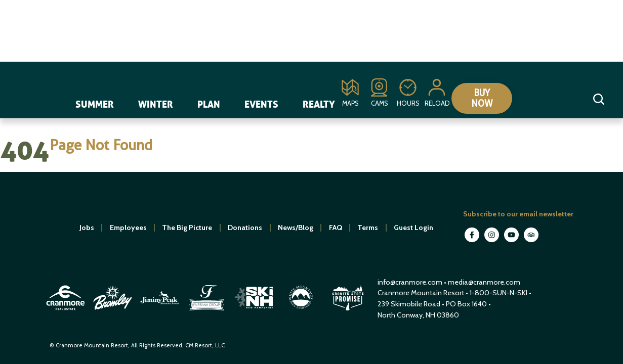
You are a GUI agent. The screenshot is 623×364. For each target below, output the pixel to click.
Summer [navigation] (95, 104)
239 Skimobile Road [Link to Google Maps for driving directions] (409, 304)
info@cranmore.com (411, 282)
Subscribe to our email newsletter (518, 214)
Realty (319, 104)
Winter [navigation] (156, 104)
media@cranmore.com (484, 282)
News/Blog (296, 227)
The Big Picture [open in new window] (187, 227)
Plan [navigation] (209, 104)
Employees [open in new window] (128, 227)
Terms (368, 227)
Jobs (87, 227)
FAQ (336, 227)
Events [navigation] (261, 104)
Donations (245, 227)
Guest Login (413, 227)
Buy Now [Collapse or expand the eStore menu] (482, 98)
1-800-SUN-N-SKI (499, 293)
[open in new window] (66, 311)
